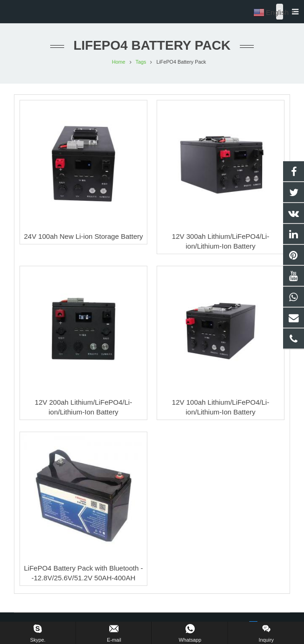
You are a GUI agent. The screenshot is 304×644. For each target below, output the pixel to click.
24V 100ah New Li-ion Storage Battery (84, 236)
